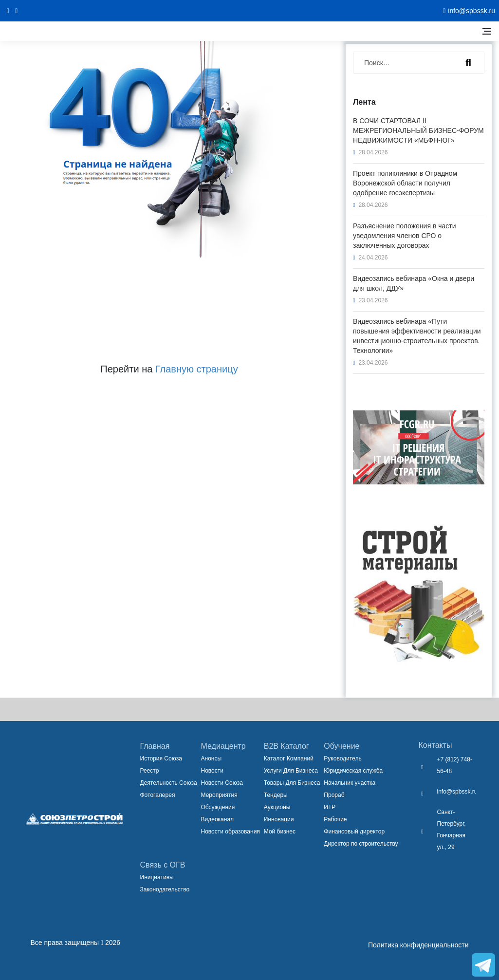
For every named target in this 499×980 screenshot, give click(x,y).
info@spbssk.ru (457, 792)
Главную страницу (197, 369)
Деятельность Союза (169, 783)
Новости (212, 771)
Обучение (342, 746)
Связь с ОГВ (163, 865)
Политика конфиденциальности (418, 945)
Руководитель (342, 758)
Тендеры (276, 795)
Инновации (279, 819)
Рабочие (335, 819)
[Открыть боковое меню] (487, 31)
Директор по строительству (361, 844)
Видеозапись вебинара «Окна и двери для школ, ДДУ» (414, 283)
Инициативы (157, 877)
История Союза (161, 758)
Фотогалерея (158, 795)
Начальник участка (350, 783)
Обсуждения (218, 807)
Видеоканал (218, 819)
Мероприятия (219, 795)
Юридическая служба (353, 771)
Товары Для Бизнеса (292, 783)
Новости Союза (222, 783)
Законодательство (165, 889)
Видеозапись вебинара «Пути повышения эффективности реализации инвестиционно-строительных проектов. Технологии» (417, 336)
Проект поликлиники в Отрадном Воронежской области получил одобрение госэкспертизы (405, 183)
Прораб (334, 795)
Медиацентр (223, 746)
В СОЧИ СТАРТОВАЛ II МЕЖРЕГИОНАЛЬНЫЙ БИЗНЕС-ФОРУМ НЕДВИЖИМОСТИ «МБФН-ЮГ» (418, 130)
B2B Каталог (286, 746)
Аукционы (277, 807)
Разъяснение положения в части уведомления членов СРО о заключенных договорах (405, 236)
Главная (155, 746)
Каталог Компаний (289, 758)
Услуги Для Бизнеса (291, 771)
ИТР (330, 807)
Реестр (150, 771)
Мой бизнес (280, 832)
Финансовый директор (354, 832)
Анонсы (212, 758)
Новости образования (231, 832)
